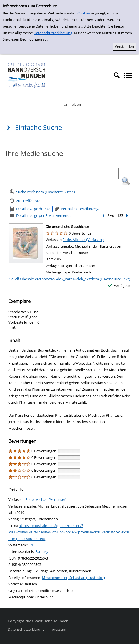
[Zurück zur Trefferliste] (25, 201)
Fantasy (42, 551)
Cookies (84, 13)
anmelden (73, 104)
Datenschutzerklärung (26, 629)
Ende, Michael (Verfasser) (83, 240)
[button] (126, 181)
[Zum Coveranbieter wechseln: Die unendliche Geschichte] (26, 243)
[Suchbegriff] (64, 174)
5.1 (31, 545)
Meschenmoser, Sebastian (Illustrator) (73, 578)
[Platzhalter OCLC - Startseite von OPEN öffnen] (44, 75)
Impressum (57, 629)
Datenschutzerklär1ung (53, 33)
